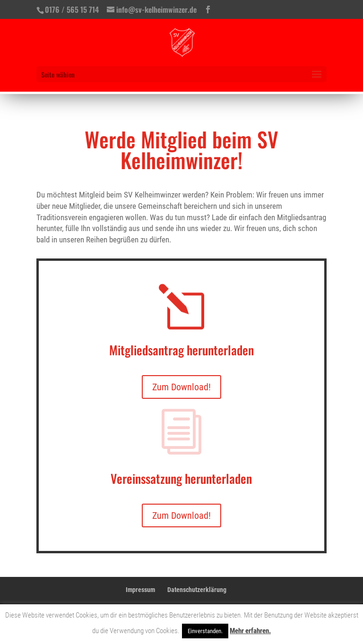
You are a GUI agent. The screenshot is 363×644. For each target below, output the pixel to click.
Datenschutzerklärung (197, 590)
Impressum (140, 590)
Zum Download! (181, 387)
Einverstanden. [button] (205, 631)
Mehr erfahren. (250, 631)
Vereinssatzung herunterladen (181, 478)
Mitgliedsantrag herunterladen (181, 350)
